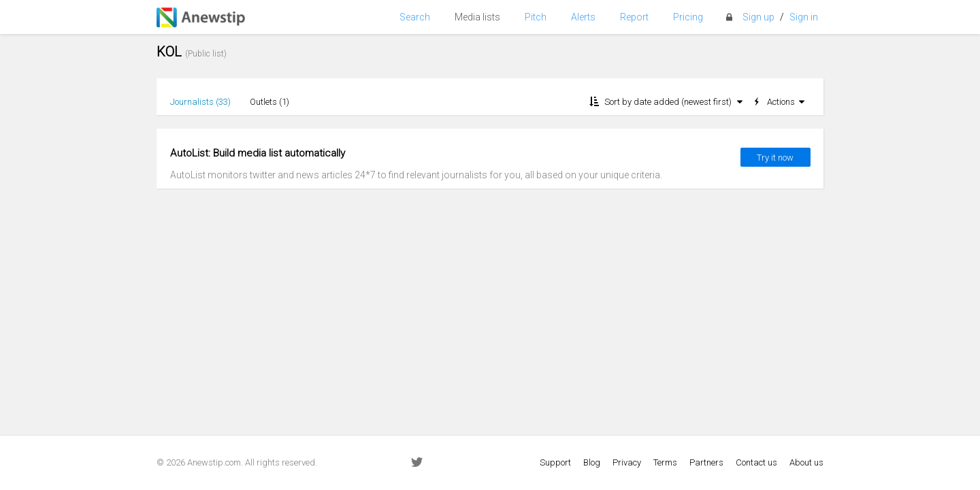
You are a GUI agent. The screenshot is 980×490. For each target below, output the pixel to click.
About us (806, 462)
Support (555, 462)
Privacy (627, 462)
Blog (592, 462)
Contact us (756, 462)
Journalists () (200, 102)
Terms (665, 462)
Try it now (775, 158)
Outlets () (269, 102)
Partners (706, 462)
